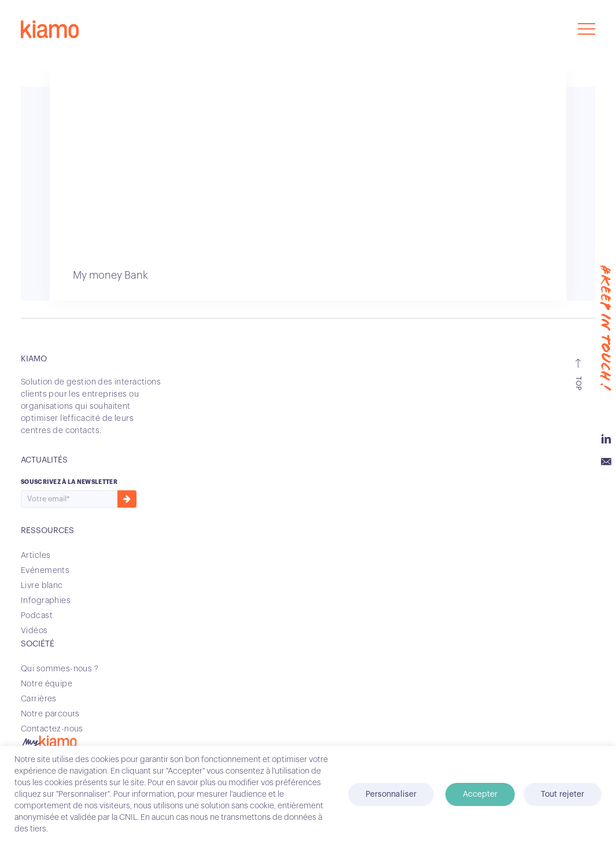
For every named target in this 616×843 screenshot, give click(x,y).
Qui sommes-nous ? (60, 669)
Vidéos (34, 631)
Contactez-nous (52, 729)
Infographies (46, 601)
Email (606, 462)
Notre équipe (47, 684)
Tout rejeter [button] (562, 794)
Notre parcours (50, 714)
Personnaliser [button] (391, 794)
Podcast (37, 616)
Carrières (39, 699)
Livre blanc (42, 586)
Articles (36, 556)
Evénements (45, 571)
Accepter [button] (480, 794)
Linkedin (606, 439)
